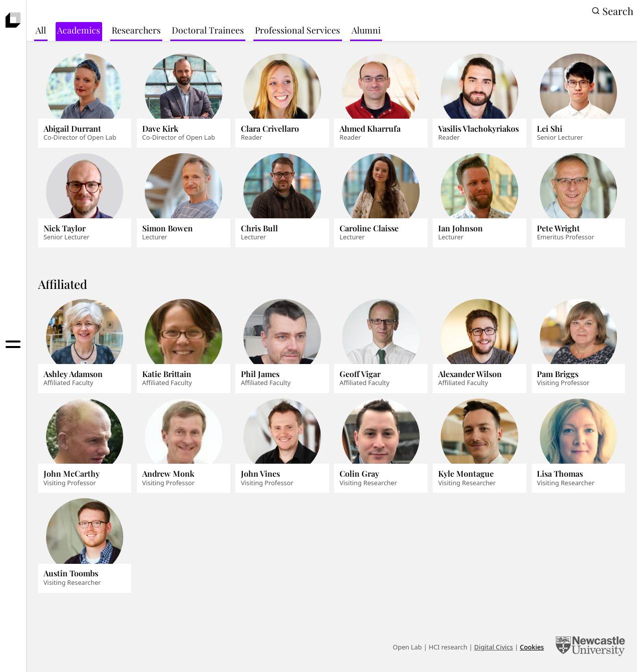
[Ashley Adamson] (85, 346)
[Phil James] (282, 346)
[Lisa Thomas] (578, 446)
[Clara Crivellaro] (282, 101)
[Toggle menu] (13, 344)
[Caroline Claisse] (381, 201)
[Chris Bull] (282, 201)
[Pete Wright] (578, 201)
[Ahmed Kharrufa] (381, 101)
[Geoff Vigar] (381, 346)
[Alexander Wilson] (479, 346)
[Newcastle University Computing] (590, 647)
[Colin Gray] (381, 446)
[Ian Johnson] (479, 201)
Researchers (136, 30)
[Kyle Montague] (479, 446)
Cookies (532, 647)
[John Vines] (282, 446)
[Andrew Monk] (183, 446)
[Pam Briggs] (578, 346)
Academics (79, 30)
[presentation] (13, 20)
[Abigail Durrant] (85, 101)
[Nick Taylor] (85, 201)
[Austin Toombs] (85, 546)
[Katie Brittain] (183, 346)
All (41, 30)
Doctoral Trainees (208, 30)
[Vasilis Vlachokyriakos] (479, 101)
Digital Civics (494, 647)
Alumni (366, 30)
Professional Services (297, 30)
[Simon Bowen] (183, 201)
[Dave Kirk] (183, 101)
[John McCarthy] (85, 446)
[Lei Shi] (578, 101)
